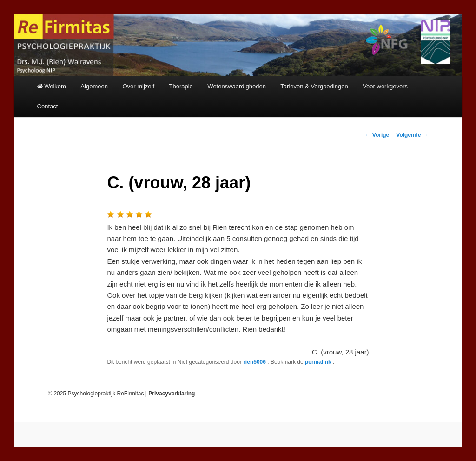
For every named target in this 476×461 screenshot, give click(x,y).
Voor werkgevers (385, 86)
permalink (319, 362)
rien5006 (255, 362)
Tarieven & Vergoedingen (314, 86)
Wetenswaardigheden (237, 86)
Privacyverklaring (172, 394)
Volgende (412, 135)
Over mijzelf (138, 86)
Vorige (377, 135)
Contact (48, 106)
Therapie (181, 86)
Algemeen (94, 86)
